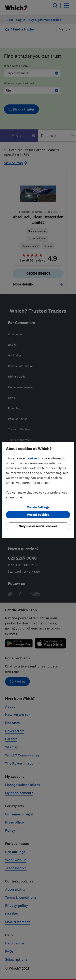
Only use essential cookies (38, 526)
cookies (32, 458)
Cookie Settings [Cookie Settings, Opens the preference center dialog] (38, 507)
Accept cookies (38, 515)
